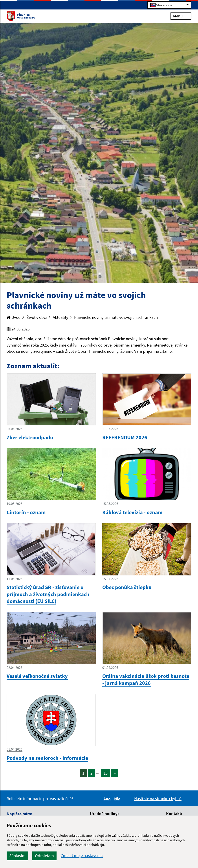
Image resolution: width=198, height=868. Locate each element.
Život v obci (37, 317)
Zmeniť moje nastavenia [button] (82, 856)
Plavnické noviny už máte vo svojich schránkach (116, 317)
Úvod (14, 317)
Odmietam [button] (44, 856)
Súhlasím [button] (17, 856)
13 (106, 773)
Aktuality (60, 317)
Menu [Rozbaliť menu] (181, 16)
